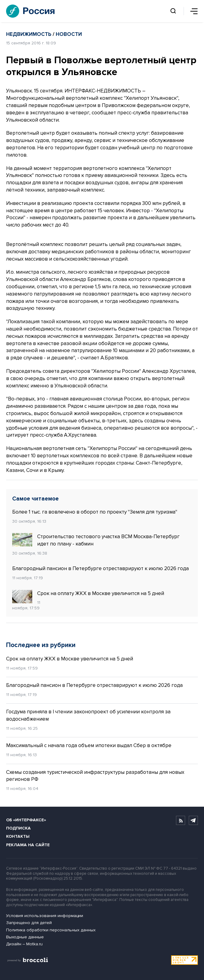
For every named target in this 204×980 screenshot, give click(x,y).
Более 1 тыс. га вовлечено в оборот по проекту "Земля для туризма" (95, 512)
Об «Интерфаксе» (26, 820)
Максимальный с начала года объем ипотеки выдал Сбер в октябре (89, 745)
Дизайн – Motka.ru (24, 944)
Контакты (18, 836)
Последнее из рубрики (41, 645)
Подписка (18, 828)
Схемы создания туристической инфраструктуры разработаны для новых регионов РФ (95, 776)
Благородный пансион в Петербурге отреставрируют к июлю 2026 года (100, 568)
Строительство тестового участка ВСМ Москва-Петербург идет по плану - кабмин (96, 540)
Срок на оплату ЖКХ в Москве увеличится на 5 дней (88, 594)
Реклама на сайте (28, 845)
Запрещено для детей (29, 923)
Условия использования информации (45, 916)
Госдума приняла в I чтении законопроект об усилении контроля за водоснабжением (88, 715)
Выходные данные (25, 937)
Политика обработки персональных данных (51, 930)
